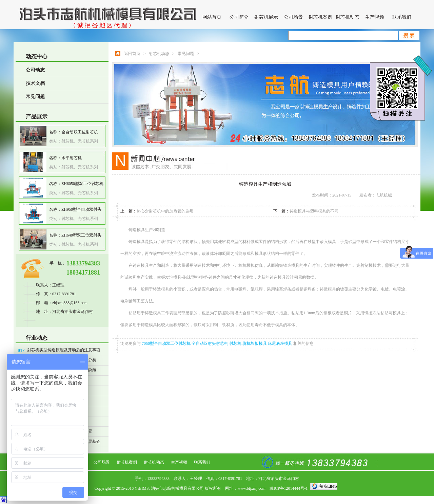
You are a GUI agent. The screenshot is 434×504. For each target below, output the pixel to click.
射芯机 (236, 343)
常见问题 (35, 97)
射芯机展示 (266, 17)
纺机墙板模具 (255, 343)
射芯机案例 (320, 17)
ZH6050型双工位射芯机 (82, 184)
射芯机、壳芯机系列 (80, 141)
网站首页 (212, 17)
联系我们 (402, 17)
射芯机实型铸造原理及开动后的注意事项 (64, 350)
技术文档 (35, 83)
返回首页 (132, 54)
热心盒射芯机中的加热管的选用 (165, 211)
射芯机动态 (348, 17)
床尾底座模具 (281, 343)
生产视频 (375, 17)
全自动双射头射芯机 (210, 343)
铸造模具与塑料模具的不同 (314, 211)
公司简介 (239, 17)
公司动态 (35, 70)
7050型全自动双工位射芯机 (167, 343)
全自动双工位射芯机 (80, 132)
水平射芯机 (72, 158)
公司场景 (293, 17)
